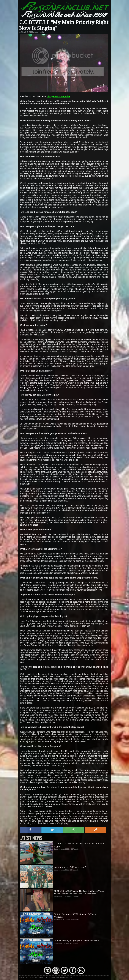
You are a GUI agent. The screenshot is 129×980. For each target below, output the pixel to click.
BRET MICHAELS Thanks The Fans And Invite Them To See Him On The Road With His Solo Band (79, 892)
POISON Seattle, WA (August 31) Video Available (76, 941)
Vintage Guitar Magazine (58, 96)
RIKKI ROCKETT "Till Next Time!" (70, 867)
